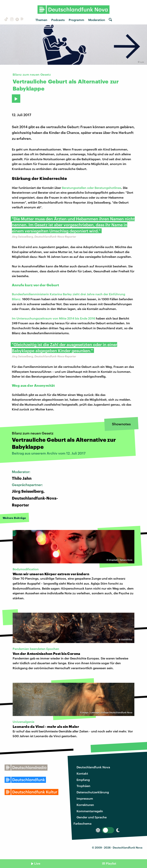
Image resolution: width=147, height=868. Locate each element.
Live (37, 863)
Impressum (85, 798)
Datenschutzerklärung (93, 792)
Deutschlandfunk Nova (93, 767)
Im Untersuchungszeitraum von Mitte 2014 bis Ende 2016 (53, 318)
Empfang (83, 780)
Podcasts (58, 20)
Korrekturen (85, 805)
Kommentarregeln (90, 811)
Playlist (111, 863)
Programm (76, 20)
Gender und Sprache (92, 817)
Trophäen (83, 786)
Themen (41, 20)
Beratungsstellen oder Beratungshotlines (91, 188)
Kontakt (82, 773)
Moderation (97, 20)
